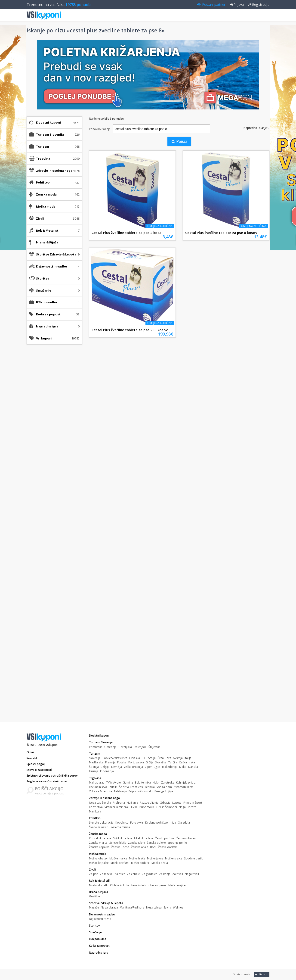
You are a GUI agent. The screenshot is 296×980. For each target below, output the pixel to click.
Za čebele (133, 874)
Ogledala (184, 823)
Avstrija (178, 758)
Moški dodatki (140, 863)
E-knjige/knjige (164, 791)
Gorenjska (125, 747)
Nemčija (117, 767)
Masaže (94, 907)
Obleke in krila (119, 885)
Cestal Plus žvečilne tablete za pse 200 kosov (130, 330)
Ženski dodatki (168, 847)
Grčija (150, 762)
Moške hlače (137, 858)
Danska (193, 767)
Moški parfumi (120, 863)
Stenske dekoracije (101, 823)
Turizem (95, 754)
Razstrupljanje (149, 803)
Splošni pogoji (36, 764)
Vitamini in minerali (117, 807)
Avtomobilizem (184, 787)
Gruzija (94, 771)
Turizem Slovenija (101, 742)
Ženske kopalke (99, 847)
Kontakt (32, 758)
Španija (94, 767)
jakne (163, 885)
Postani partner (211, 5)
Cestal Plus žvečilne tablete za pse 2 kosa (126, 233)
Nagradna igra (47, 326)
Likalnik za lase (144, 838)
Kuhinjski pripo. (186, 782)
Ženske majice (98, 843)
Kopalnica (122, 823)
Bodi (153, 847)
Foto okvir (137, 823)
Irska (192, 762)
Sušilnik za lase (123, 838)
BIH (144, 758)
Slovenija (95, 758)
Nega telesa (154, 907)
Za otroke (168, 782)
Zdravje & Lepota (100, 791)
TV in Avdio (114, 782)
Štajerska (154, 747)
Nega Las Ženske (100, 803)
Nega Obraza (188, 807)
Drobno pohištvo (157, 823)
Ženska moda (98, 834)
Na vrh (261, 974)
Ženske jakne (137, 843)
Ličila (134, 807)
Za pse (94, 874)
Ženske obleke (156, 843)
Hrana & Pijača (99, 892)
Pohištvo (95, 818)
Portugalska (136, 762)
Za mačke (106, 874)
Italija (188, 758)
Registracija (259, 5)
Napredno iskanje (256, 128)
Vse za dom (164, 787)
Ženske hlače (118, 843)
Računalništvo (98, 787)
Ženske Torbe (120, 847)
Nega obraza (109, 907)
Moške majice (118, 858)
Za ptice (120, 874)
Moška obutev (98, 858)
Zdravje (165, 803)
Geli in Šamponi (167, 807)
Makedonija (170, 767)
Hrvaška (135, 758)
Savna (167, 907)
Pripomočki (147, 807)
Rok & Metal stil (99, 881)
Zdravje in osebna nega (104, 798)
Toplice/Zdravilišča (115, 758)
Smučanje (44, 290)
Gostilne (94, 896)
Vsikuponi (52, 745)
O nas (30, 752)
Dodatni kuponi (48, 122)
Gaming (128, 782)
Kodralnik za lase (100, 838)
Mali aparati (97, 782)
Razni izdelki (139, 885)
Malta (183, 767)
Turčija (173, 762)
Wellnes (178, 907)
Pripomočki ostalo (141, 791)
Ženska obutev (186, 838)
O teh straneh (241, 974)
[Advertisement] (54, 421)
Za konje (165, 874)
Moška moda (98, 854)
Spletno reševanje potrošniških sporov (52, 776)
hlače (172, 885)
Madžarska (96, 762)
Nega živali (192, 874)
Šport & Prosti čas (131, 787)
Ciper (148, 767)
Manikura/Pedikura (132, 907)
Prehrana (119, 803)
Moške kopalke (99, 863)
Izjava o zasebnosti (39, 770)
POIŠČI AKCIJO (49, 789)
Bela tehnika (143, 782)
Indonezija (107, 771)
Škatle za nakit (98, 827)
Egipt (157, 767)
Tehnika (150, 787)
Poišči (179, 142)
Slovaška (161, 762)
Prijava (237, 5)
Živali (92, 870)
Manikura (95, 811)
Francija (110, 762)
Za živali (178, 874)
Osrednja (110, 747)
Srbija (152, 758)
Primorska (96, 747)
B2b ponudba (46, 302)
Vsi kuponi (44, 338)
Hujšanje (132, 803)
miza (173, 823)
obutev (153, 885)
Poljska (122, 762)
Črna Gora (164, 758)
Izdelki (113, 787)
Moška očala (160, 863)
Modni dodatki (99, 885)
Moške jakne (155, 858)
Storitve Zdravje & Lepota (106, 903)
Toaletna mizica (120, 827)
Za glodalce (150, 874)
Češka (183, 762)
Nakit (156, 782)
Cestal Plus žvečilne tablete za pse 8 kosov (221, 233)
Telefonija (120, 791)
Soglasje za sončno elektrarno (47, 781)
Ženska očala (140, 847)
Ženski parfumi (165, 838)
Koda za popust (48, 314)
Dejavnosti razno (100, 919)
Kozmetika (96, 807)
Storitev (43, 278)
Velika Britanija (133, 767)
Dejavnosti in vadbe (102, 914)
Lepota (177, 803)
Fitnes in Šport (193, 803)
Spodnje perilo (177, 843)
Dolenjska (140, 747)
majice (181, 885)
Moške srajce (174, 858)
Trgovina (95, 778)
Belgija (105, 767)
